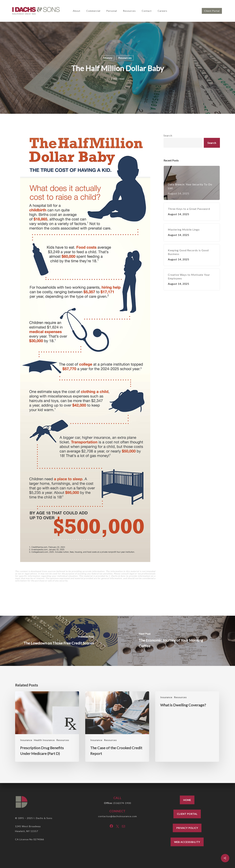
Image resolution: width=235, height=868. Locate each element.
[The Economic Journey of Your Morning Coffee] (176, 641)
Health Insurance (44, 740)
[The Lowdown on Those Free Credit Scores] (59, 641)
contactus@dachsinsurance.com (117, 816)
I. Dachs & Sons (43, 818)
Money (108, 58)
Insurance (26, 740)
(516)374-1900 (122, 803)
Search (168, 135)
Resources (125, 58)
